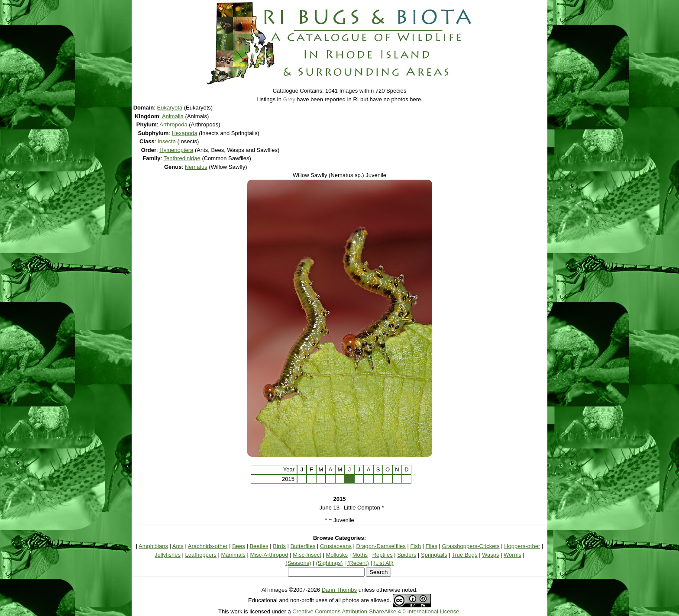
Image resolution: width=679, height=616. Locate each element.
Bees (239, 546)
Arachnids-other (208, 546)
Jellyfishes (168, 555)
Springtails (434, 555)
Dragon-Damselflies (381, 546)
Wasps (490, 555)
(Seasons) (298, 563)
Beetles (259, 546)
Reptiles (383, 555)
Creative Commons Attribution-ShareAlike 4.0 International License (376, 611)
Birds (279, 546)
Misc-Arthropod (269, 555)
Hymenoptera (176, 150)
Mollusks (337, 555)
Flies (432, 546)
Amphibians (153, 546)
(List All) (383, 563)
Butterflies (303, 546)
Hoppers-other (522, 546)
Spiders (407, 555)
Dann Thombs (339, 590)
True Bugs (465, 555)
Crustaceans (336, 546)
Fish (415, 546)
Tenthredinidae (182, 158)
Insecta (167, 141)
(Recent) (358, 563)
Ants (178, 546)
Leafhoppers (201, 555)
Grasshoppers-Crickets (471, 546)
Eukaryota (170, 108)
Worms (512, 555)
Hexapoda (184, 133)
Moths (360, 555)
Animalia (173, 116)
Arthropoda (173, 124)
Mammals (233, 555)
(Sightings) (329, 563)
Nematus (196, 167)
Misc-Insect (307, 555)
